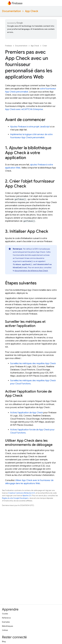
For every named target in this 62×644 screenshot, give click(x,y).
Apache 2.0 (27, 496)
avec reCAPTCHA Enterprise (24, 109)
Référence (6, 618)
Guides (5, 614)
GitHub (5, 630)
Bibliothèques (7, 626)
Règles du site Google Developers (15, 498)
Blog (4, 641)
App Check (32, 11)
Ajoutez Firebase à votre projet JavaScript (30, 127)
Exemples (6, 622)
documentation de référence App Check (31, 271)
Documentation (11, 11)
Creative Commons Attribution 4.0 (21, 493)
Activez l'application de (27, 413)
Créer (45, 46)
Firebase (8, 46)
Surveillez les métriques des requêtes (33, 363)
